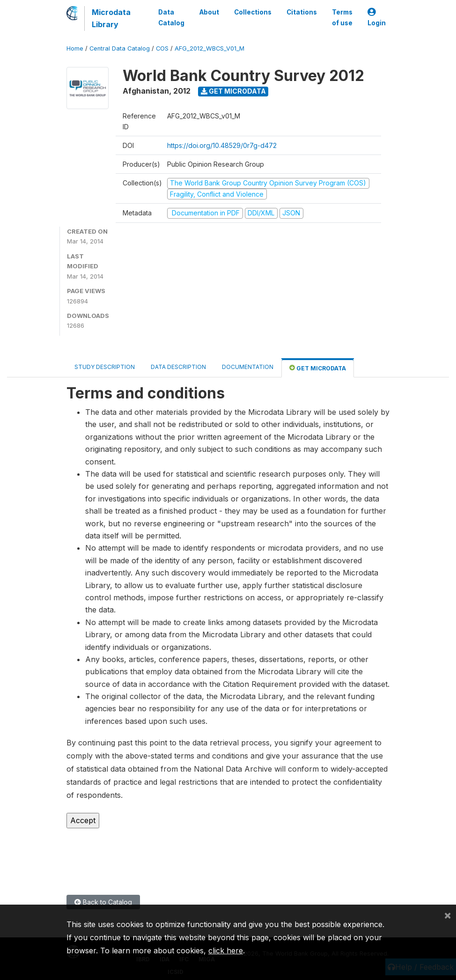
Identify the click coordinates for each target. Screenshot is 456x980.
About (209, 12)
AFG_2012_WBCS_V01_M (210, 48)
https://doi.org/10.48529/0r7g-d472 (222, 145)
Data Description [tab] (178, 367)
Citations (302, 12)
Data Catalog (171, 17)
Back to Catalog (103, 902)
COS (162, 48)
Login (377, 18)
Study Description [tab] (105, 367)
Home (75, 48)
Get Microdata (233, 91)
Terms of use (342, 17)
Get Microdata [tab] (318, 368)
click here (226, 951)
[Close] (448, 915)
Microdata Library (111, 18)
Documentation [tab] (248, 367)
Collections (253, 12)
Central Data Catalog (120, 48)
